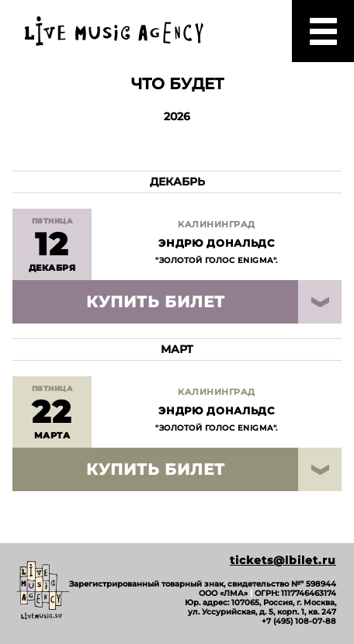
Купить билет (156, 302)
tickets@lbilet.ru (283, 561)
